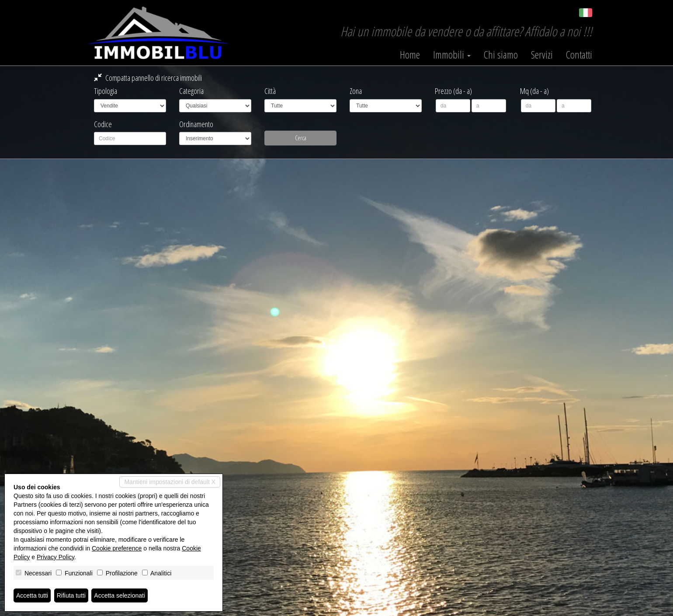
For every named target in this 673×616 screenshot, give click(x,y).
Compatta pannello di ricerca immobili (148, 78)
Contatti (579, 55)
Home (410, 55)
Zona (356, 91)
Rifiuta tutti (71, 595)
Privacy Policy (56, 557)
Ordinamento (196, 124)
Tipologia (106, 91)
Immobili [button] (452, 55)
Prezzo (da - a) (453, 91)
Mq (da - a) (534, 91)
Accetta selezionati (120, 595)
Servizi (542, 55)
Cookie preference (117, 548)
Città (270, 91)
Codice (103, 124)
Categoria (191, 91)
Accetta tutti (32, 595)
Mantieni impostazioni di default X (170, 482)
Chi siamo (501, 55)
